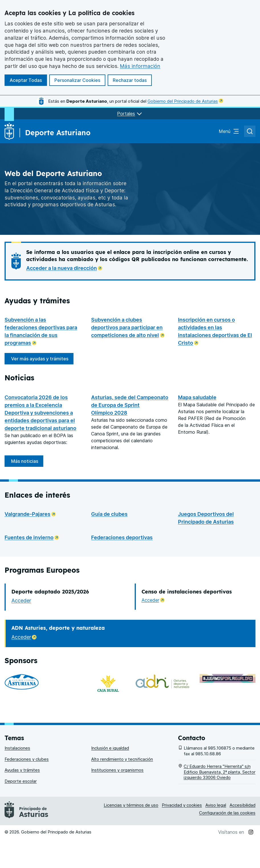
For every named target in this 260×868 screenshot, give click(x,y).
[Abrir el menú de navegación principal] (229, 131)
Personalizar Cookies (77, 80)
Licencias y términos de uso (131, 834)
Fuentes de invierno (33, 581)
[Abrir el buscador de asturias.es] (250, 131)
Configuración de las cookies (227, 842)
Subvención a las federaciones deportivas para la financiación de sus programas (43, 331)
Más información (140, 66)
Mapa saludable (197, 397)
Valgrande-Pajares (32, 558)
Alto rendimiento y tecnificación (122, 788)
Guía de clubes (109, 558)
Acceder (21, 645)
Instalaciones (17, 777)
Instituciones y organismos (117, 799)
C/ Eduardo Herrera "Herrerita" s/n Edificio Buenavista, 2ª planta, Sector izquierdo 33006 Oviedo (220, 801)
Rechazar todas (130, 80)
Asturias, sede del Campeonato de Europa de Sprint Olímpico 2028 (130, 449)
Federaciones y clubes (27, 788)
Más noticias (25, 505)
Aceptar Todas (26, 80)
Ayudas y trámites (22, 799)
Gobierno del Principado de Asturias (185, 101)
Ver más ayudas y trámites (40, 359)
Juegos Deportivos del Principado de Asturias (206, 562)
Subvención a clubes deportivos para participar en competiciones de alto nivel (130, 327)
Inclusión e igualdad (110, 777)
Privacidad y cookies (182, 834)
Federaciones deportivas (122, 582)
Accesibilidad (242, 834)
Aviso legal (216, 834)
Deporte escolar (21, 810)
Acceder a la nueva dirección (66, 268)
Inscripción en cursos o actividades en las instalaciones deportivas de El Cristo (217, 331)
